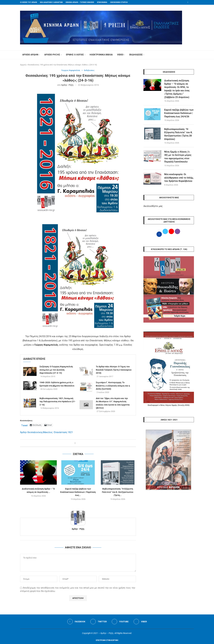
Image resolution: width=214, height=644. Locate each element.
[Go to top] (107, 640)
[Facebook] (188, 2)
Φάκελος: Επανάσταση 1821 (58, 432)
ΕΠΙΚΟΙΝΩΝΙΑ (102, 2)
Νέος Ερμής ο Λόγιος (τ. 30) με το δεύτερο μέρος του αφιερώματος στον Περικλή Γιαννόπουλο (178, 157)
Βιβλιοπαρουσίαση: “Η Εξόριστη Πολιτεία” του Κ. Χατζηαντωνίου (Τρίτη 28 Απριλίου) (178, 134)
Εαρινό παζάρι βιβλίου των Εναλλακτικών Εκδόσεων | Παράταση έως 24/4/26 (179, 113)
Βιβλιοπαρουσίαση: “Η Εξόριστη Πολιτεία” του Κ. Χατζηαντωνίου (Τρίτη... (118, 492)
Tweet (24, 425)
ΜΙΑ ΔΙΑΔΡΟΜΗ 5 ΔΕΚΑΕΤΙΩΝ (51, 2)
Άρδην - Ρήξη (67, 85)
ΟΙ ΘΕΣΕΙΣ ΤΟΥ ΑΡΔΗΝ (29, 2)
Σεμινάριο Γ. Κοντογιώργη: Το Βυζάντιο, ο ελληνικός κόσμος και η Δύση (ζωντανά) (113, 386)
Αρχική (23, 65)
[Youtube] (120, 622)
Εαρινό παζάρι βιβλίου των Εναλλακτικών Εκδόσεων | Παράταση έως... (78, 492)
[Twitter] (99, 622)
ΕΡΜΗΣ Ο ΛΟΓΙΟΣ (75, 55)
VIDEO (120, 55)
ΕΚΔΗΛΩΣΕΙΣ (136, 55)
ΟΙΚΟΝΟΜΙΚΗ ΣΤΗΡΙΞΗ (119, 2)
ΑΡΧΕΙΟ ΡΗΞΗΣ (52, 55)
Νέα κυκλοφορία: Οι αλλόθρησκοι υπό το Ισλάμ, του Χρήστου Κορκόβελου (179, 178)
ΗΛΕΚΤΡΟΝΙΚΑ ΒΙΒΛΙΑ (101, 55)
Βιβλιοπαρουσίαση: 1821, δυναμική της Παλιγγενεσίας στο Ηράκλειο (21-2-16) (58, 402)
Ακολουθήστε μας (153, 206)
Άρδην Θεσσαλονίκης (32, 432)
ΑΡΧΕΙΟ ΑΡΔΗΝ (30, 55)
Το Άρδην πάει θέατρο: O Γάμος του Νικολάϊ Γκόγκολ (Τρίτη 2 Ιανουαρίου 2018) (114, 370)
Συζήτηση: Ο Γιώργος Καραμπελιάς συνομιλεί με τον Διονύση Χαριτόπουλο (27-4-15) (56, 370)
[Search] (192, 55)
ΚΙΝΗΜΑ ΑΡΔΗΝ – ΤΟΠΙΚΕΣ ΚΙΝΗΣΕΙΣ (80, 2)
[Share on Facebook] (75, 443)
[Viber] (140, 622)
